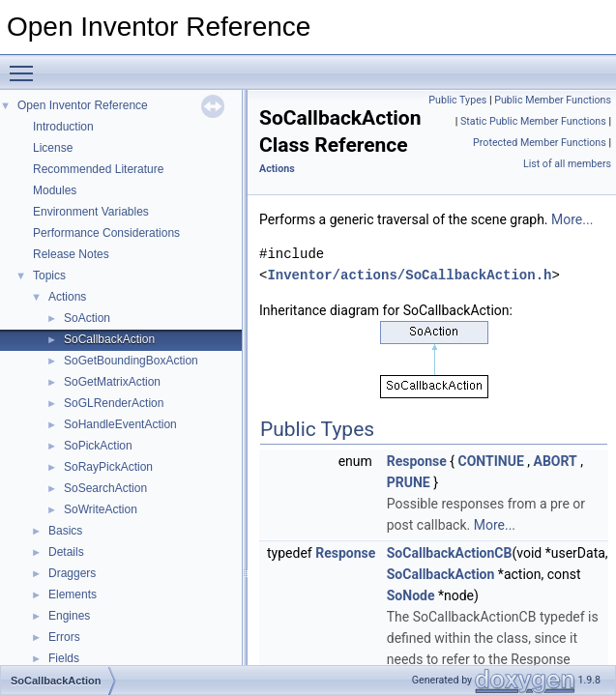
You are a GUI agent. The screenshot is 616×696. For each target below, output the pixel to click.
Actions (67, 297)
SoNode (411, 595)
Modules (55, 190)
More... (572, 219)
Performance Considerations (106, 233)
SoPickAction (98, 446)
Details (66, 552)
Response (417, 461)
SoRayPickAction (108, 467)
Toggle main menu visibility (26, 65)
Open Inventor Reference (83, 105)
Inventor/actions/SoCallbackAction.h (409, 275)
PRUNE (409, 482)
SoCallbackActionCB (450, 553)
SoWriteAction (101, 509)
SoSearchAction (105, 488)
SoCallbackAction (109, 339)
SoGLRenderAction (114, 403)
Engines (69, 616)
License (53, 148)
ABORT (556, 461)
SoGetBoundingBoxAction (131, 361)
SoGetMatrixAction (112, 382)
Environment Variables (91, 212)
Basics (65, 531)
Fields (64, 658)
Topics (49, 275)
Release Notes (71, 254)
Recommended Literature (98, 169)
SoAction (87, 318)
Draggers (72, 573)
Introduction (63, 127)
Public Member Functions (553, 100)
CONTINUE (491, 461)
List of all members (567, 164)
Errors (64, 637)
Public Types (457, 100)
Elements (73, 594)
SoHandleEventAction (120, 424)
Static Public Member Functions (533, 121)
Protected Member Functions (540, 143)
